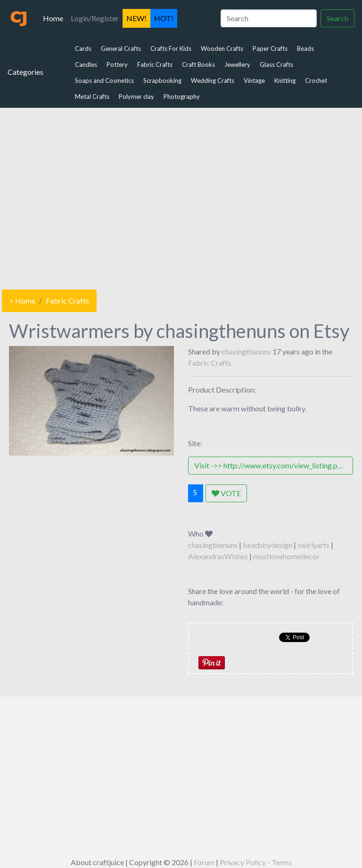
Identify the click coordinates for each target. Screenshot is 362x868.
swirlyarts (313, 545)
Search (337, 18)
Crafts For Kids (171, 48)
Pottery (117, 64)
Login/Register (95, 18)
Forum (204, 862)
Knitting (285, 80)
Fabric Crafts (155, 64)
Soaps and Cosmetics (104, 80)
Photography (182, 96)
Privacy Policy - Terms (256, 862)
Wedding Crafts (213, 80)
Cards (83, 48)
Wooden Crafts (222, 48)
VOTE (226, 493)
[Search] (269, 18)
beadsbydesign (267, 545)
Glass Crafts (276, 64)
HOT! (164, 18)
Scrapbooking (162, 80)
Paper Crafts (270, 48)
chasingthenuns (246, 351)
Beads (305, 48)
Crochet (316, 80)
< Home (22, 301)
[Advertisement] (181, 196)
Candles (86, 64)
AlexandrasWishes (218, 556)
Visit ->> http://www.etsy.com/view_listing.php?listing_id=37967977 (274, 465)
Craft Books (198, 64)
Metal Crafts (92, 96)
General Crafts (121, 48)
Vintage (254, 80)
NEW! (136, 18)
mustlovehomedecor (286, 556)
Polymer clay (136, 96)
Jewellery (237, 64)
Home (55, 17)
